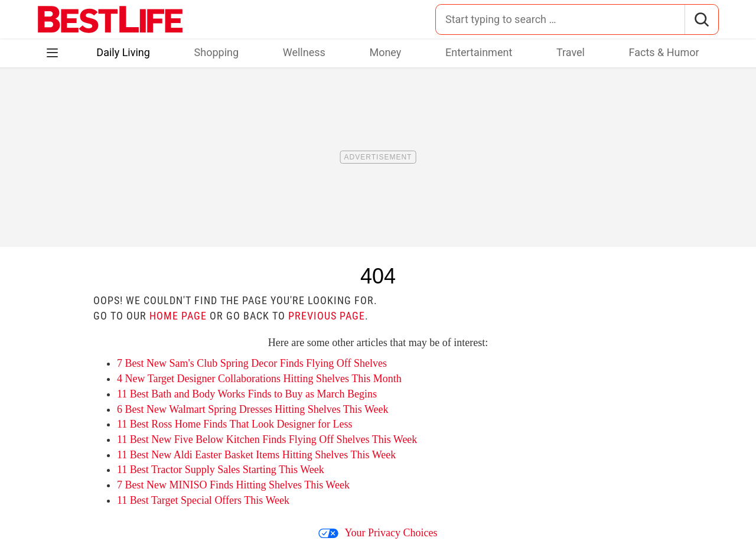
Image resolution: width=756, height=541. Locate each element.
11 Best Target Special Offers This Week (203, 500)
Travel (571, 52)
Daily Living (123, 52)
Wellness (304, 52)
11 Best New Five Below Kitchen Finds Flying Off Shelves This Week (267, 439)
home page (178, 316)
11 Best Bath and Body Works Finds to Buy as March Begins (247, 394)
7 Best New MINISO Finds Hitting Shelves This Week (233, 485)
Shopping (217, 52)
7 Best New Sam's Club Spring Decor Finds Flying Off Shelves (252, 363)
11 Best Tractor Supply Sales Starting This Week (221, 470)
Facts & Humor (664, 52)
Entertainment (479, 52)
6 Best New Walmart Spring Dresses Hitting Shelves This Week (253, 409)
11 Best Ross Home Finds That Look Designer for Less (234, 424)
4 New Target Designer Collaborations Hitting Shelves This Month (259, 379)
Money (385, 52)
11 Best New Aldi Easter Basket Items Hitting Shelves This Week (256, 455)
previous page (327, 316)
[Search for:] (560, 19)
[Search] (701, 19)
